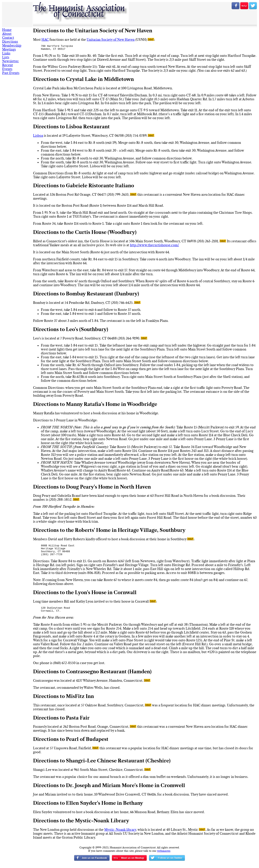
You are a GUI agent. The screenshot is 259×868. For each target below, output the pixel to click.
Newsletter (10, 61)
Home (7, 30)
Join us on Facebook (236, 6)
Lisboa (38, 137)
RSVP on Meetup (244, 6)
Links (6, 53)
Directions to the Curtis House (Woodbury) (85, 234)
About (7, 34)
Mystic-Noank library (120, 834)
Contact (8, 38)
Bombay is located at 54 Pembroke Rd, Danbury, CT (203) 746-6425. (84, 304)
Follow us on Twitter (253, 6)
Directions (10, 42)
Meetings (9, 49)
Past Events (11, 73)
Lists (6, 57)
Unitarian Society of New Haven (111, 40)
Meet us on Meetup (133, 863)
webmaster (164, 856)
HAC (45, 40)
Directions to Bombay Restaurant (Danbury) (86, 295)
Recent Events (8, 67)
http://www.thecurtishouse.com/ (154, 246)
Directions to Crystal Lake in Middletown (83, 81)
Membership (12, 45)
